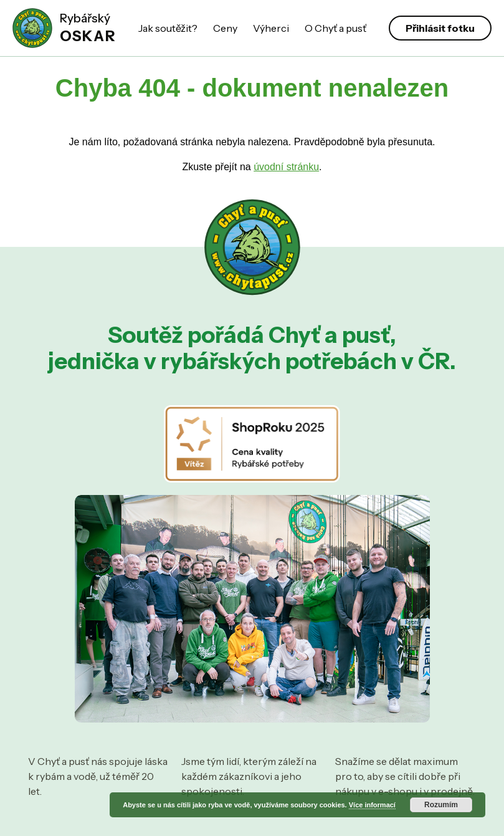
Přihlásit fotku (440, 28)
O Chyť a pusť (335, 28)
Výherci (271, 28)
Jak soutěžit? (168, 28)
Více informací (372, 805)
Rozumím (441, 805)
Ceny (225, 28)
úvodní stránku (286, 167)
